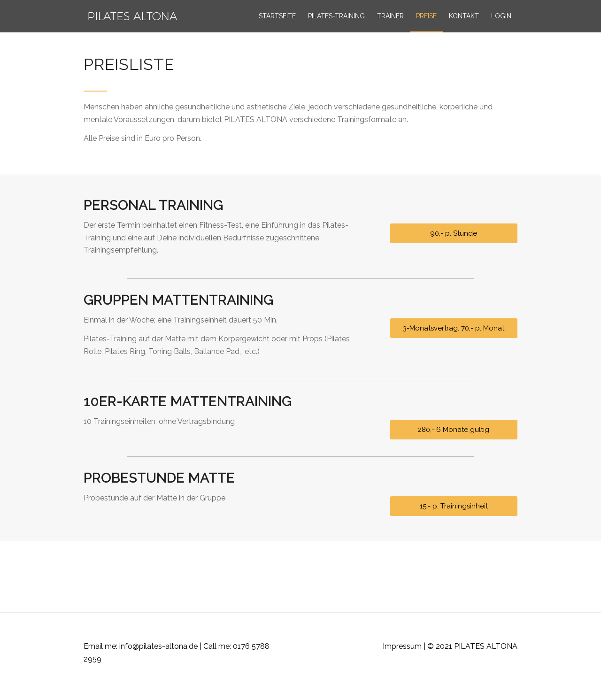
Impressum (402, 646)
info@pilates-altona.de (158, 646)
